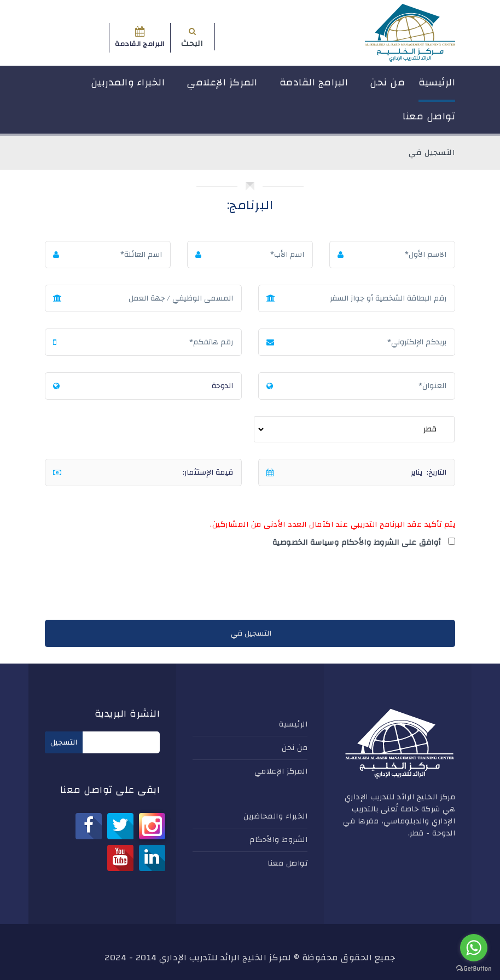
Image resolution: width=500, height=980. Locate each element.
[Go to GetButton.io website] (474, 969)
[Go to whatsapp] (474, 948)
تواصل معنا (429, 116)
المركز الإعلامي (222, 82)
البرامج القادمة (314, 82)
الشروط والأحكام (278, 840)
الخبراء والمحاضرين (275, 816)
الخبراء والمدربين (128, 82)
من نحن (387, 82)
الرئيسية (437, 82)
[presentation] (372, 586)
